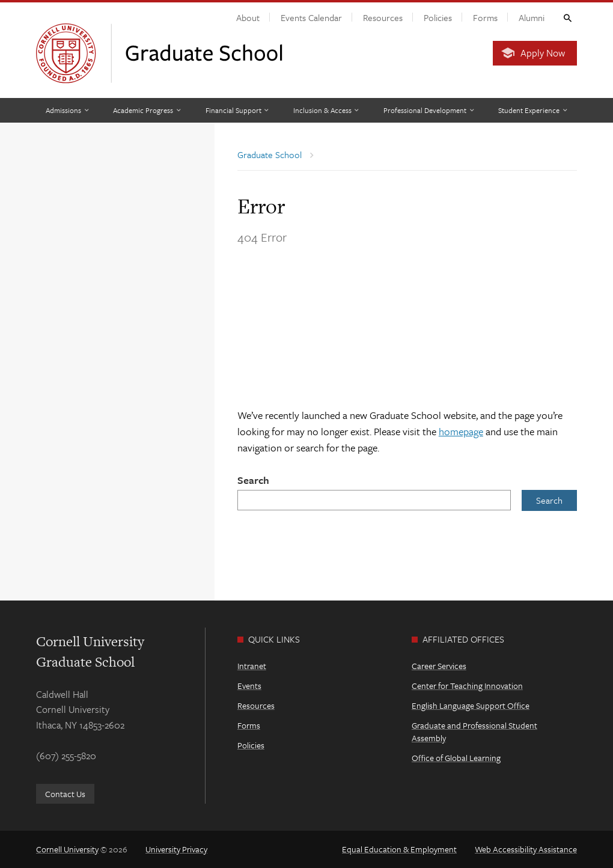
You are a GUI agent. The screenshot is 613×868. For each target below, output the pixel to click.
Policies (438, 17)
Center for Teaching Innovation (467, 686)
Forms (485, 17)
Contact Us (65, 794)
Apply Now (543, 53)
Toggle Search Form (567, 17)
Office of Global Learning (456, 758)
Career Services (439, 666)
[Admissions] (67, 110)
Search (253, 480)
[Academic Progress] (147, 110)
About (248, 17)
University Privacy (176, 849)
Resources (383, 17)
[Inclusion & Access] (326, 110)
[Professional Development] (428, 110)
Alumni (532, 17)
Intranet (252, 666)
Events (249, 686)
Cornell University (67, 849)
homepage (461, 431)
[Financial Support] (237, 110)
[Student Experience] (532, 110)
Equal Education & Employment (399, 849)
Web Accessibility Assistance (526, 849)
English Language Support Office (471, 705)
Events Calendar (311, 17)
